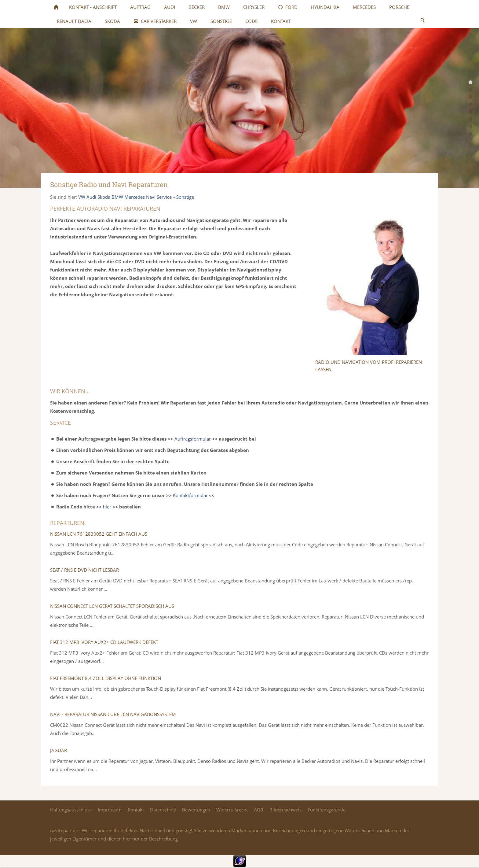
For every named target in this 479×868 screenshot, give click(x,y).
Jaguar (59, 750)
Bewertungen (196, 810)
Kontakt (136, 810)
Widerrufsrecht (232, 810)
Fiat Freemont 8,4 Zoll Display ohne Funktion (106, 678)
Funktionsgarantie (327, 810)
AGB (259, 810)
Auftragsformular (193, 439)
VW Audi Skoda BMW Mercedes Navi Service (125, 197)
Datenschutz (163, 810)
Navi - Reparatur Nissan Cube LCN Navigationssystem (113, 714)
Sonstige (185, 197)
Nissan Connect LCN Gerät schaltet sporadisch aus (112, 606)
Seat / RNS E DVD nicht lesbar (84, 570)
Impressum (110, 810)
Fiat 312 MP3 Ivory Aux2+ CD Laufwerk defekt (104, 642)
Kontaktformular (190, 495)
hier (107, 507)
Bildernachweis (285, 810)
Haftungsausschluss (71, 810)
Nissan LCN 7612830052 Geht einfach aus (99, 534)
